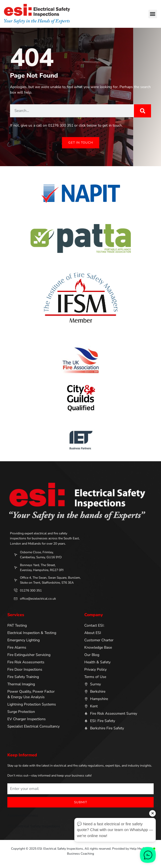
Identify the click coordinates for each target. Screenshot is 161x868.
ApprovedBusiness (23, 815)
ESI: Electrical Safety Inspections (34, 826)
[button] (153, 14)
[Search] (142, 111)
